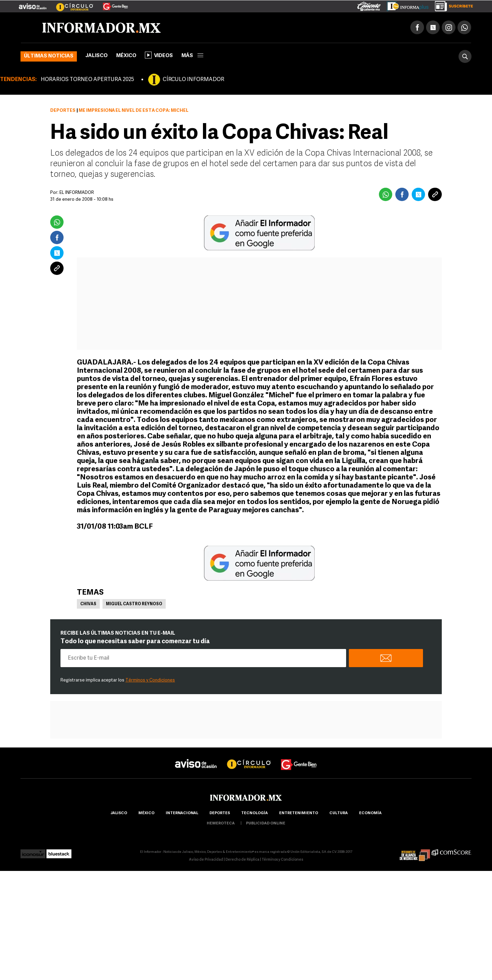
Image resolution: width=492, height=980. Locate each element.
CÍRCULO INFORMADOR (193, 80)
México (126, 56)
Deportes (63, 111)
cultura (339, 813)
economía (370, 813)
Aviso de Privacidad (206, 860)
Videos (159, 55)
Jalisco (97, 56)
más (192, 56)
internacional (182, 813)
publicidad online (266, 824)
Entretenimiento (299, 813)
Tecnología (255, 813)
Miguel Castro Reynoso (134, 604)
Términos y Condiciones (150, 680)
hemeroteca (221, 824)
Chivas (88, 604)
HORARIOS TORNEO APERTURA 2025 (87, 80)
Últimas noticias (49, 56)
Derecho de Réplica (242, 860)
